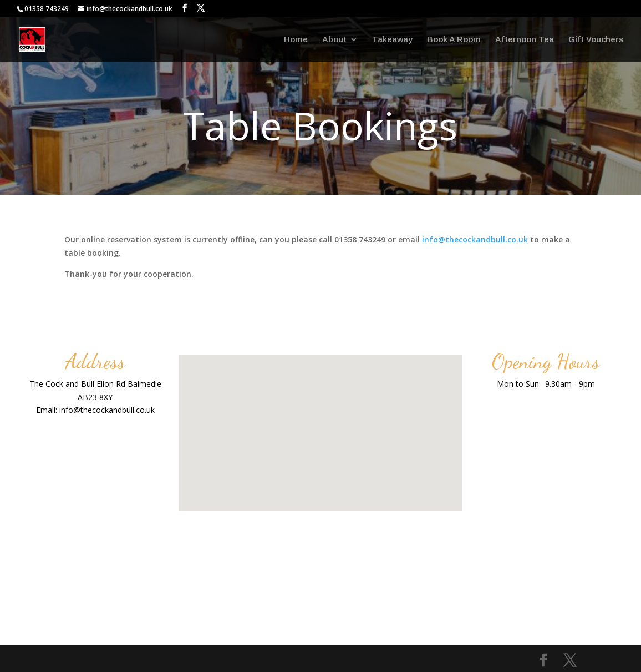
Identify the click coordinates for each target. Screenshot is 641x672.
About (334, 40)
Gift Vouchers (596, 40)
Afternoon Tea (525, 40)
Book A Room (454, 40)
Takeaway (392, 40)
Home (296, 40)
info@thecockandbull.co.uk (475, 239)
